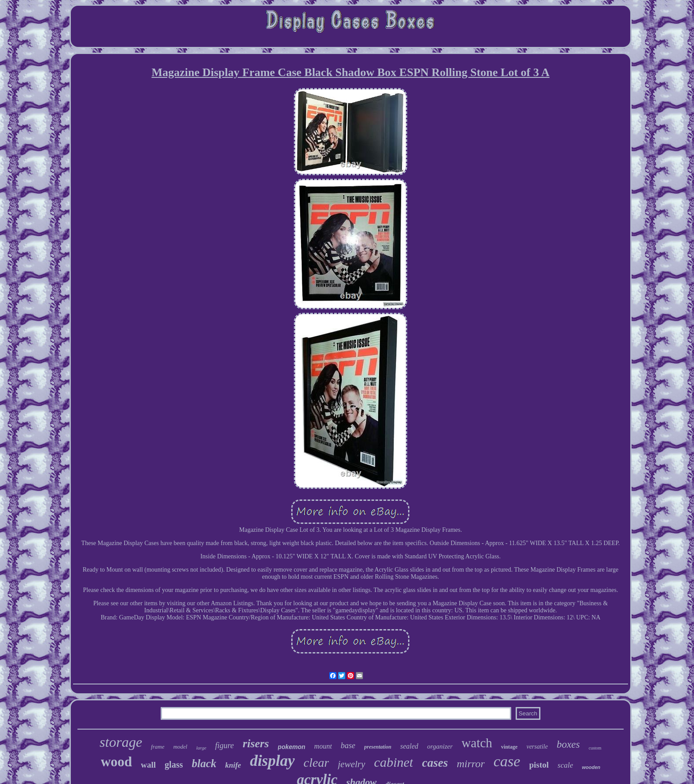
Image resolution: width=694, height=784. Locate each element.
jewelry (351, 764)
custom (595, 748)
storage (121, 742)
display (272, 761)
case (507, 761)
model (180, 747)
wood (117, 762)
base (348, 746)
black (204, 763)
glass (174, 765)
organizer (440, 746)
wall (148, 765)
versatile (537, 747)
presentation (378, 747)
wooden (591, 767)
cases (435, 763)
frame (158, 747)
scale (565, 765)
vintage (509, 747)
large (201, 748)
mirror (471, 764)
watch (477, 743)
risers (256, 744)
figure (224, 746)
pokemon (292, 747)
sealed (409, 746)
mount (323, 746)
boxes (568, 744)
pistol (539, 765)
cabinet (393, 762)
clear (316, 763)
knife (233, 765)
